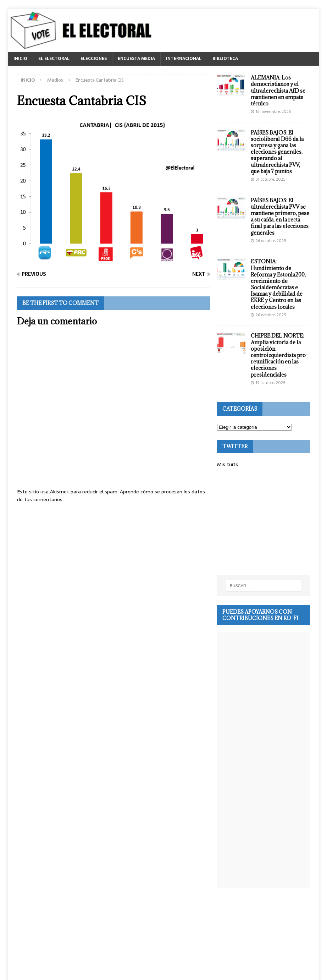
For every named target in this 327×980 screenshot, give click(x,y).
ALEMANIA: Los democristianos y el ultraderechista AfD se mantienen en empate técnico (278, 91)
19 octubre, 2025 (270, 383)
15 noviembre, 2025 (273, 111)
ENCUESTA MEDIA (136, 59)
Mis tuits (228, 464)
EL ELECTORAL (54, 59)
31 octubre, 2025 (270, 179)
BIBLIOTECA (225, 59)
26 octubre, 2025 (271, 241)
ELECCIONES (94, 59)
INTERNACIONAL (184, 59)
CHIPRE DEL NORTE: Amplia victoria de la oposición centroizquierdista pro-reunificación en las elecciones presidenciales (279, 355)
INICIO (20, 59)
